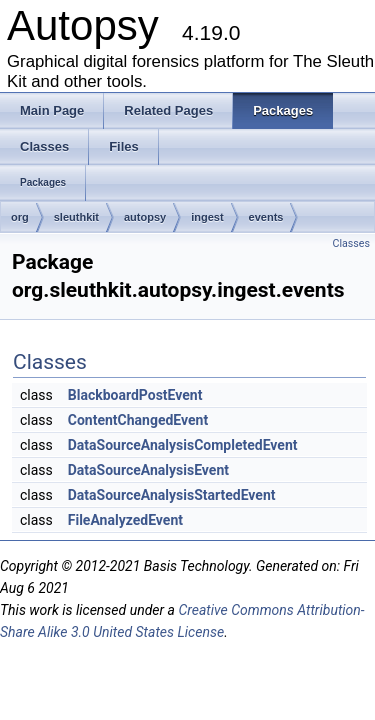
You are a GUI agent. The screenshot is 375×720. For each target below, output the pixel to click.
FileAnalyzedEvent (125, 520)
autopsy (145, 217)
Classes (351, 243)
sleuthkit (76, 217)
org (20, 217)
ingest (207, 217)
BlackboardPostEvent (135, 395)
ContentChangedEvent (138, 420)
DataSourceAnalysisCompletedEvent (183, 445)
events (266, 217)
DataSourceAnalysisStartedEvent (172, 495)
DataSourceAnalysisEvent (148, 470)
